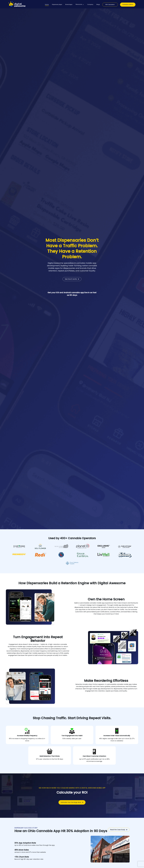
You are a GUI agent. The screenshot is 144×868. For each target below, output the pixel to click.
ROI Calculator (110, 5)
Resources (79, 4)
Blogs (98, 4)
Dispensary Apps (57, 4)
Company (90, 4)
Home (47, 4)
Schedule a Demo (128, 4)
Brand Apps (69, 4)
